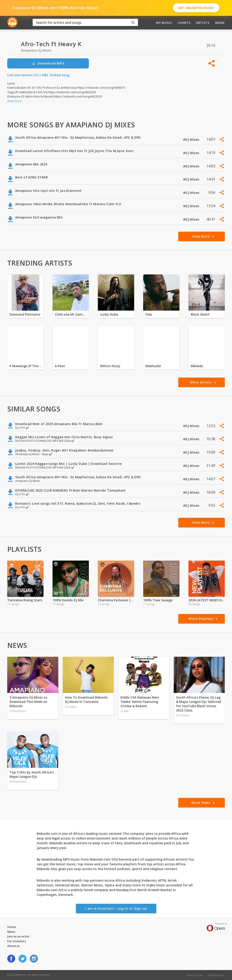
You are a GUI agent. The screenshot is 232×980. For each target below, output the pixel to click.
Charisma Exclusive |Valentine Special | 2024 (116, 600)
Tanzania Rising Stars (25, 600)
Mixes (220, 23)
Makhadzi (153, 366)
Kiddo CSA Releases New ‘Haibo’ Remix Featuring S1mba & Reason (140, 702)
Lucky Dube (109, 314)
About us (13, 946)
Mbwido (197, 366)
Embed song (60, 75)
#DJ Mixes (192, 139)
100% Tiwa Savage (158, 600)
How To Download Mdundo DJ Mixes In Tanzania (86, 699)
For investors (17, 941)
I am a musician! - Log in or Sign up (116, 908)
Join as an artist (18, 936)
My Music (164, 23)
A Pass (60, 366)
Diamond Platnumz (25, 314)
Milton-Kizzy (110, 366)
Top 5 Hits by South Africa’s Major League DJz (32, 774)
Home (12, 927)
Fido (149, 314)
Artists (203, 23)
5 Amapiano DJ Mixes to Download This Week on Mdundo (28, 702)
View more (14, 101)
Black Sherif (200, 314)
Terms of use (195, 975)
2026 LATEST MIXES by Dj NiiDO (207, 600)
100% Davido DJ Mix (68, 600)
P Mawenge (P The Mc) (25, 366)
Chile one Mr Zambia (71, 314)
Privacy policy (216, 975)
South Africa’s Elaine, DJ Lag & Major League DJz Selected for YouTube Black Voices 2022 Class (199, 704)
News (11, 932)
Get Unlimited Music (196, 8)
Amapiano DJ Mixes (36, 50)
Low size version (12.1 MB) (28, 75)
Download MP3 (48, 63)
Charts (184, 23)
